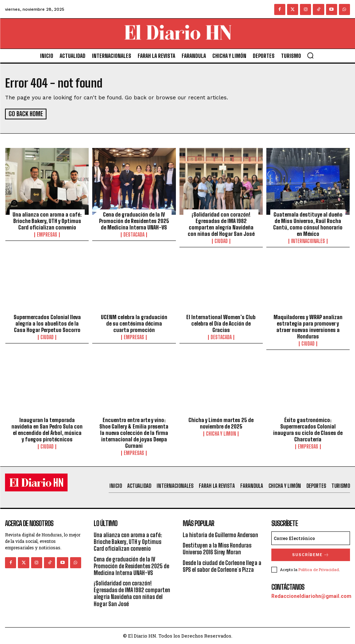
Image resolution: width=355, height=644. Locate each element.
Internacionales (308, 241)
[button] (310, 55)
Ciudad (221, 241)
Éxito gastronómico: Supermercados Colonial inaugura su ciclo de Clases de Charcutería (308, 429)
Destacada (134, 234)
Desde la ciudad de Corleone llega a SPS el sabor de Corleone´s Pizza (222, 565)
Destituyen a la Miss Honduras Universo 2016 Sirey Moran (217, 548)
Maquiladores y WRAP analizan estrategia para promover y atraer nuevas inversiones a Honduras (308, 326)
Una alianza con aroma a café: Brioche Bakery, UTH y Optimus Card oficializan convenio (47, 221)
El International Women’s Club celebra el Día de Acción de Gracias (221, 323)
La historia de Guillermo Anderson (220, 534)
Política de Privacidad (319, 569)
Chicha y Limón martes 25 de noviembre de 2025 (221, 423)
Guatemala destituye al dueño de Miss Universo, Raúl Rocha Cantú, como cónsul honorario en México (308, 224)
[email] (311, 538)
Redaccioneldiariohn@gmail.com (311, 596)
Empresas (47, 234)
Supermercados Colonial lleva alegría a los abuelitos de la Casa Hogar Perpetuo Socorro (47, 323)
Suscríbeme (311, 554)
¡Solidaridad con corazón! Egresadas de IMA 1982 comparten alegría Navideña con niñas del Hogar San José (221, 224)
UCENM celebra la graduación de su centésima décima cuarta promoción (134, 323)
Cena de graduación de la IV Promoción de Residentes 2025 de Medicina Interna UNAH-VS (134, 221)
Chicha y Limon (221, 434)
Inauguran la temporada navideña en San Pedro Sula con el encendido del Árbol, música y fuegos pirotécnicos (47, 429)
